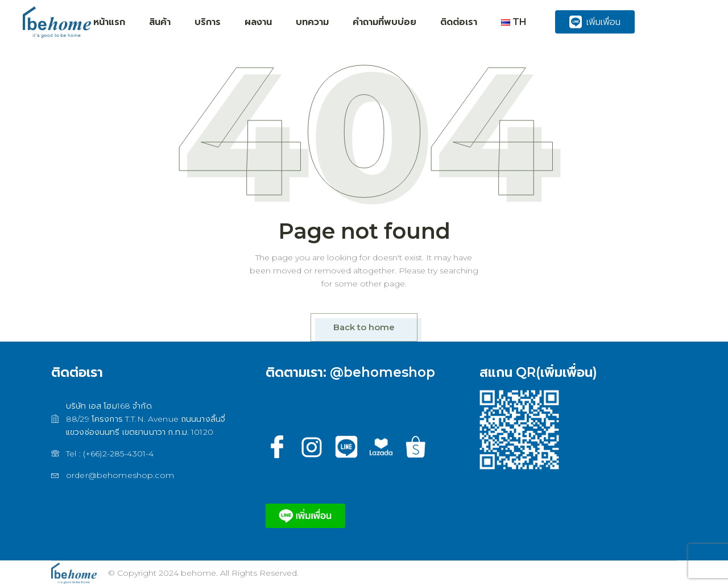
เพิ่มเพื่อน (595, 22)
